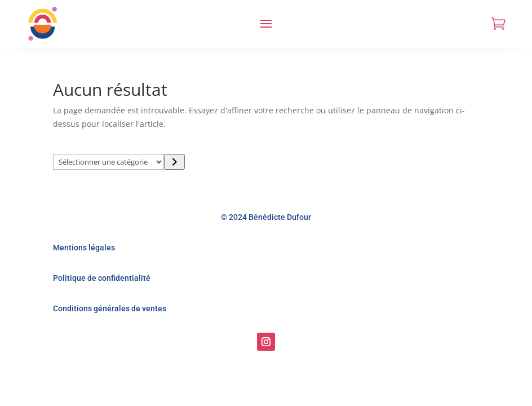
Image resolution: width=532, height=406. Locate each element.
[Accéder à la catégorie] (174, 162)
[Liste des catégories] (108, 162)
